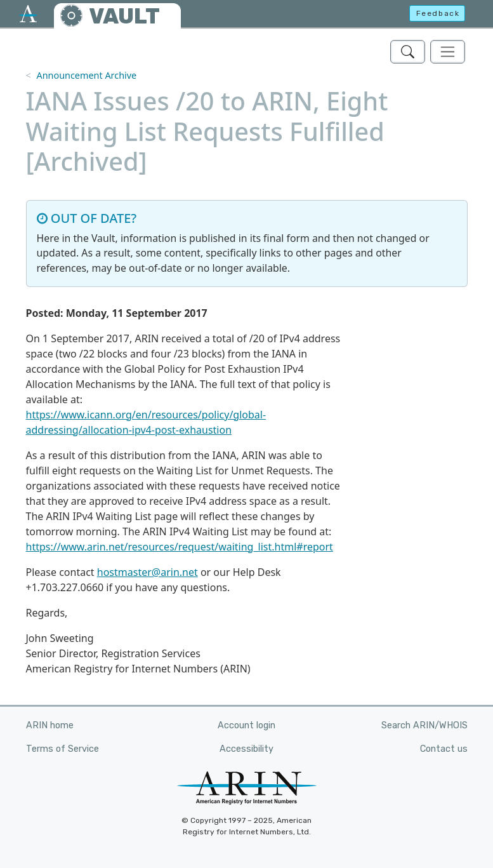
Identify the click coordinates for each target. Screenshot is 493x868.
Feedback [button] (438, 13)
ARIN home (50, 725)
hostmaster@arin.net (148, 572)
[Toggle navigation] (448, 52)
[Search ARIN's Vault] (408, 52)
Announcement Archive (86, 75)
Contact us (444, 749)
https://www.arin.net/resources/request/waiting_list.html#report (180, 547)
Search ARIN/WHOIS (424, 725)
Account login (246, 725)
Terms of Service (62, 749)
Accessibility (246, 749)
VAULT (124, 16)
